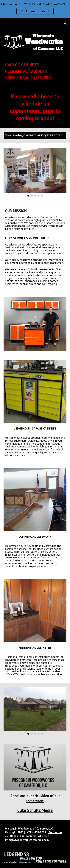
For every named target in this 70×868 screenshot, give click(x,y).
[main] (35, 71)
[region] (35, 9)
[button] (4, 23)
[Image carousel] (35, 172)
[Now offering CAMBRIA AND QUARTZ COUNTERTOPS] (35, 135)
